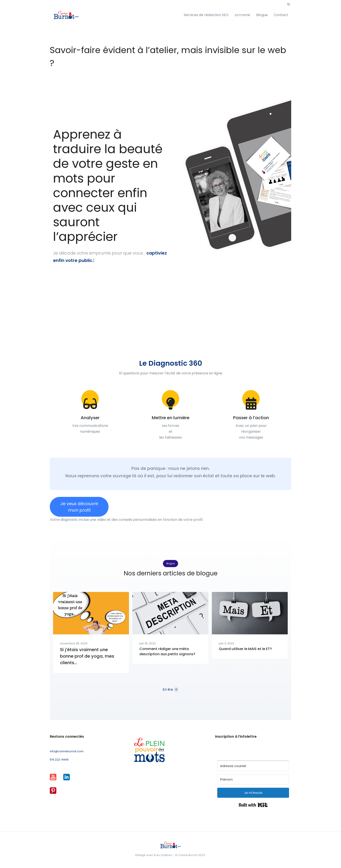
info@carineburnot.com (67, 751)
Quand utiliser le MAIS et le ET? (245, 649)
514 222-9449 (59, 760)
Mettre (159, 418)
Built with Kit (253, 805)
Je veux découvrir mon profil (79, 507)
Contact (281, 15)
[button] (289, 5)
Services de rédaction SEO (206, 15)
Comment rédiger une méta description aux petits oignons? (167, 651)
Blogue (262, 15)
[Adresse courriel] (253, 766)
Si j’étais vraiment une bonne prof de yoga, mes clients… (87, 656)
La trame (242, 15)
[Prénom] (253, 779)
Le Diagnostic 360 (171, 363)
